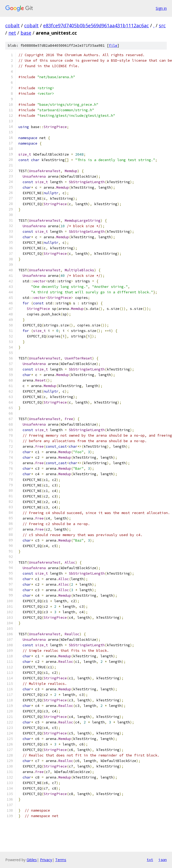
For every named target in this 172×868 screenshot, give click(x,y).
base (26, 33)
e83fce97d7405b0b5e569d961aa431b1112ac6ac (96, 25)
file (113, 46)
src (162, 25)
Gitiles (32, 860)
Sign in (161, 8)
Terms (61, 860)
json (163, 860)
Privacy (46, 860)
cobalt (12, 25)
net (12, 33)
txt (150, 860)
